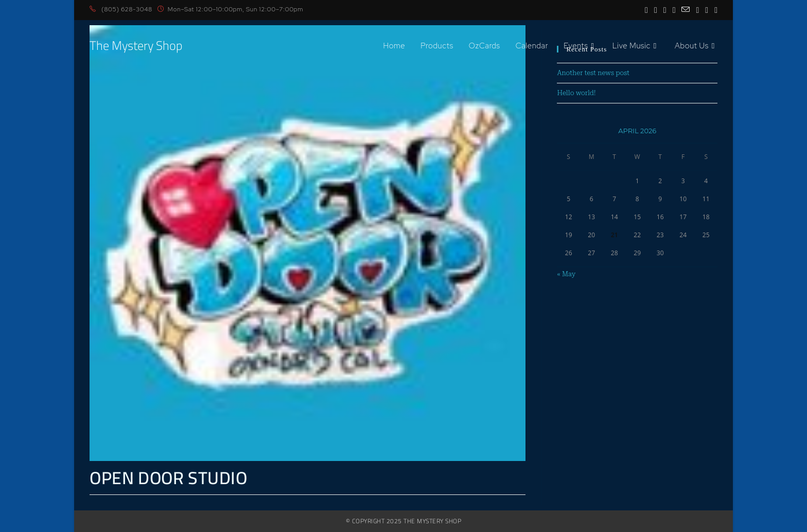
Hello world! (576, 93)
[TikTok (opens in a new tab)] (697, 10)
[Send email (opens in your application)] (686, 10)
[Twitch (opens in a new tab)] (707, 10)
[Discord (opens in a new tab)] (714, 10)
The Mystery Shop (136, 46)
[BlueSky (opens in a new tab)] (674, 10)
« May (566, 274)
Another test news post (593, 73)
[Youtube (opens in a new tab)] (665, 10)
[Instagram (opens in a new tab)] (656, 10)
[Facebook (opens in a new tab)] (646, 10)
